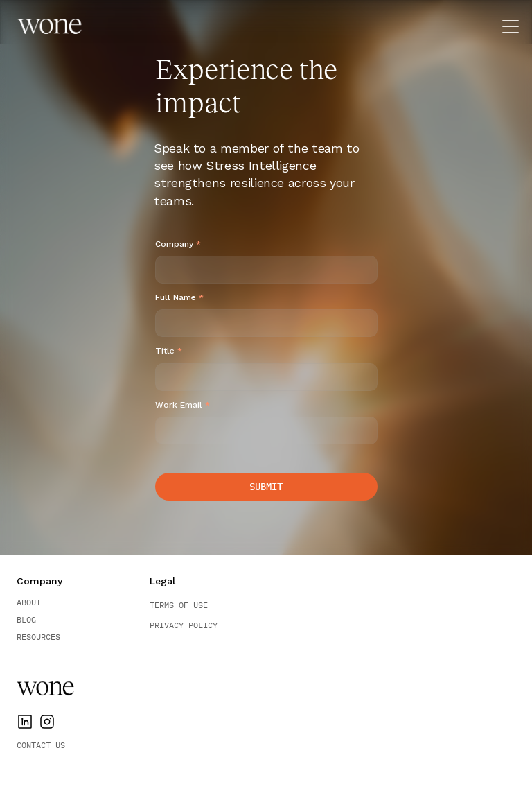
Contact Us (41, 745)
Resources (38, 637)
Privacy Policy (184, 625)
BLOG (26, 619)
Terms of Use (179, 605)
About (29, 602)
